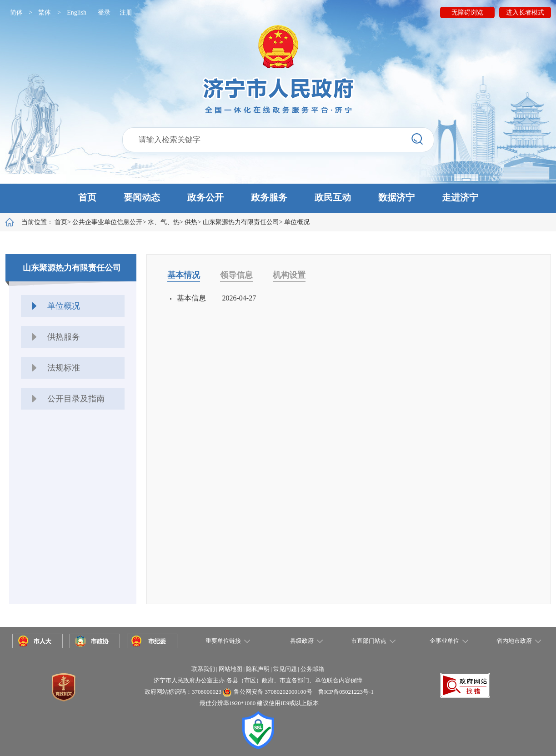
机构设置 (289, 275)
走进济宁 (460, 197)
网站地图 (230, 669)
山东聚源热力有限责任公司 (241, 222)
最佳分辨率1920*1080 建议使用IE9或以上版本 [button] (259, 703)
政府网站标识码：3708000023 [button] (183, 692)
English (77, 13)
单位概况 (297, 222)
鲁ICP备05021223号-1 (346, 692)
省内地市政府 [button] (514, 641)
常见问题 (285, 669)
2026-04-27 (239, 298)
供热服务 (64, 337)
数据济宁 (396, 197)
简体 (16, 13)
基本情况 (184, 275)
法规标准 (64, 368)
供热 (191, 222)
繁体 (45, 13)
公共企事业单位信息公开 (107, 222)
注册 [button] (126, 13)
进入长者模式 (525, 13)
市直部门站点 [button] (369, 641)
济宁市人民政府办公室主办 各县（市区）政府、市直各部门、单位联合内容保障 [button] (258, 680)
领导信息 (236, 275)
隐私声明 (258, 669)
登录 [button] (104, 13)
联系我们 (203, 669)
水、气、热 (164, 222)
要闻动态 (142, 197)
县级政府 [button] (302, 641)
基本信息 (191, 298)
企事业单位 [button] (444, 641)
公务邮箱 (312, 669)
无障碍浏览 (467, 13)
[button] (278, 198)
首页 (87, 197)
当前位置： (45, 222)
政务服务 (269, 197)
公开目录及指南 (76, 399)
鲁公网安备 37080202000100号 (273, 692)
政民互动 (333, 197)
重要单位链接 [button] (223, 641)
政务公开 (205, 197)
